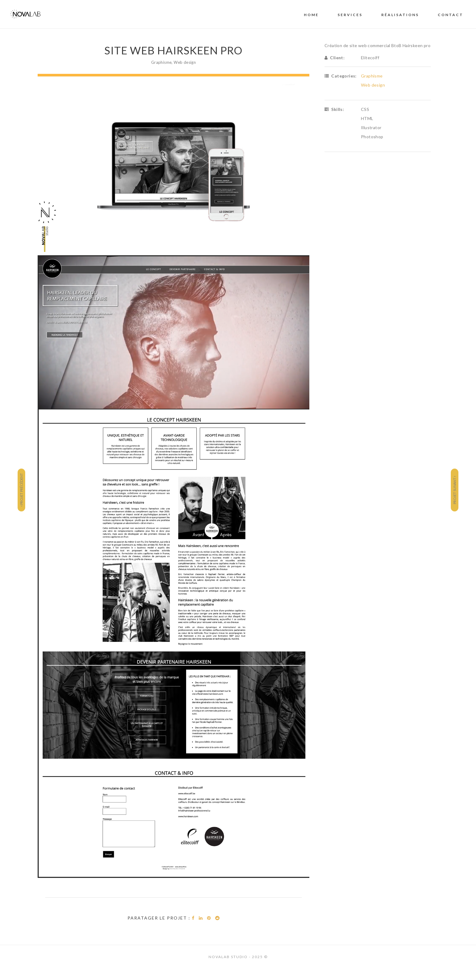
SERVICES (350, 15)
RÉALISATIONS (400, 15)
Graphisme (161, 62)
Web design (185, 62)
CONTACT (450, 15)
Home (311, 15)
